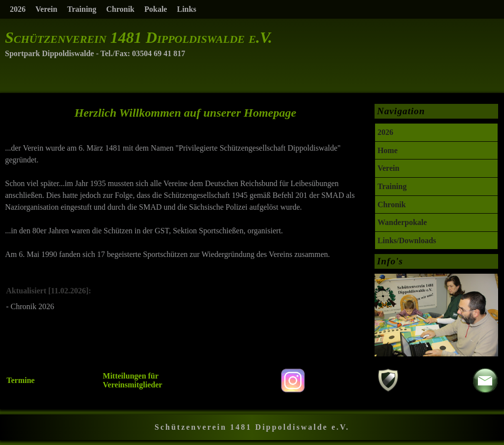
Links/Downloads (407, 240)
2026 (18, 9)
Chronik (121, 9)
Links (186, 9)
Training (81, 9)
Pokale (156, 9)
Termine (20, 380)
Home (388, 150)
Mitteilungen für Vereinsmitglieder (133, 380)
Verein (46, 9)
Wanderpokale (402, 222)
